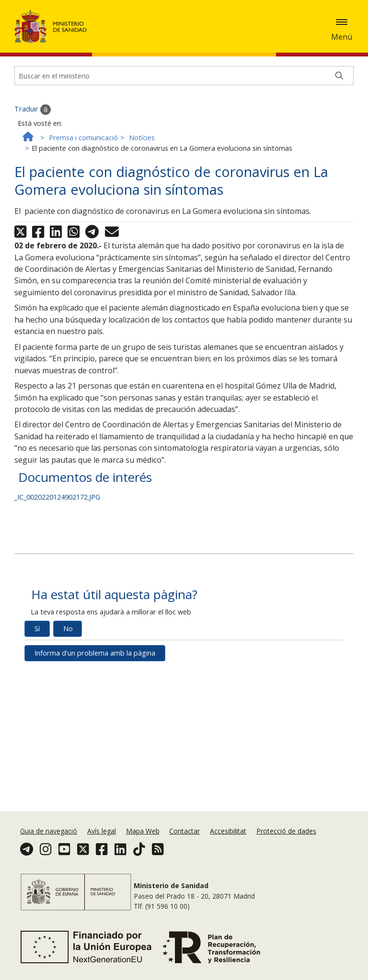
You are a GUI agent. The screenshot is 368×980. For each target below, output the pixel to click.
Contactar (184, 831)
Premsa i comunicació (83, 160)
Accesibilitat (228, 831)
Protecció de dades (286, 831)
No (68, 651)
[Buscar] (339, 98)
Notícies (142, 160)
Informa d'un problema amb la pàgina (95, 675)
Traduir (33, 132)
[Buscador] (184, 98)
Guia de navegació (49, 831)
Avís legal (102, 831)
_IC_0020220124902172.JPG (57, 519)
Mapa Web (143, 831)
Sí (37, 651)
